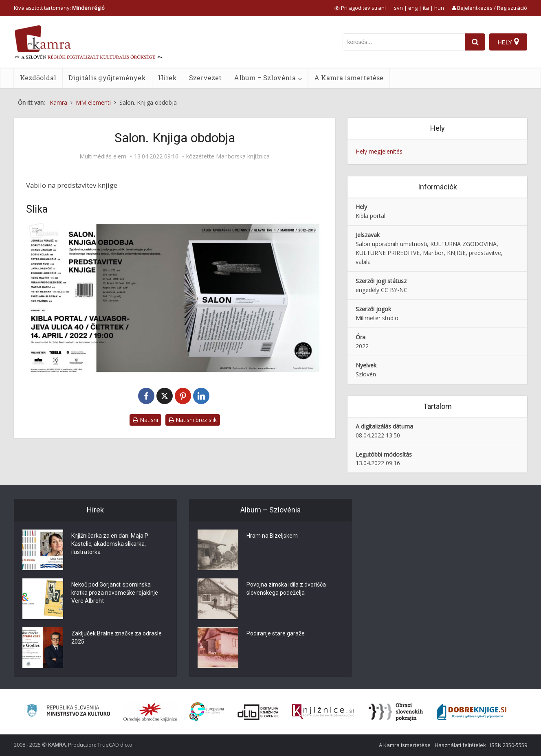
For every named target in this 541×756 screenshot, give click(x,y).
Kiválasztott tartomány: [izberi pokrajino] (59, 8)
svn (398, 8)
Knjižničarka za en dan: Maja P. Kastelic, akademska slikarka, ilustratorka (110, 544)
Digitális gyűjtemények (107, 78)
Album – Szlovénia (265, 78)
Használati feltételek (460, 745)
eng (413, 8)
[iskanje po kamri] (404, 42)
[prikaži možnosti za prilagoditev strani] (360, 8)
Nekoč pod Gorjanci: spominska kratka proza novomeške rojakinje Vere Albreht (115, 593)
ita (426, 8)
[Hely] (508, 42)
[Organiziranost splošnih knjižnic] (150, 712)
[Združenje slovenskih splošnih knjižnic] (323, 712)
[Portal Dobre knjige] (472, 712)
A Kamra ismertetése (349, 78)
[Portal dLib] (258, 712)
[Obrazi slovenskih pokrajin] (396, 712)
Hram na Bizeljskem (272, 536)
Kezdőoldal (38, 78)
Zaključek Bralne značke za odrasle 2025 (117, 637)
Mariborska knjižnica (243, 156)
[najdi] (475, 42)
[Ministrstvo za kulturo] (68, 712)
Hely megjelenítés (379, 151)
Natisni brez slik (193, 420)
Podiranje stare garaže (276, 633)
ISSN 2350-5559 (509, 745)
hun (439, 8)
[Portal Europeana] (207, 712)
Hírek (167, 78)
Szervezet (205, 78)
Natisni (145, 420)
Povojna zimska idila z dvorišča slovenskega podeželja (286, 589)
